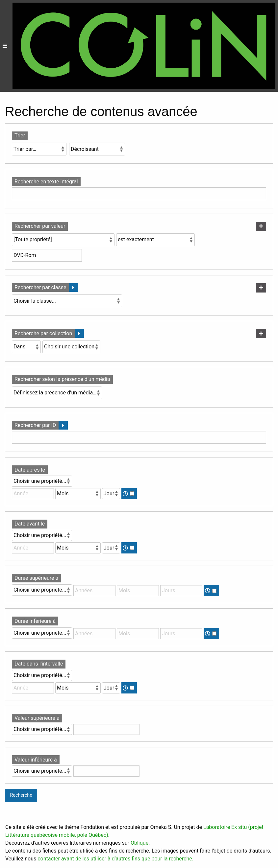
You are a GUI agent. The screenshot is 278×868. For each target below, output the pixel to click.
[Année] (33, 494)
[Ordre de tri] (97, 149)
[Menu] (5, 46)
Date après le (30, 470)
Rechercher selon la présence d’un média (62, 379)
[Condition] (26, 347)
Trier (20, 136)
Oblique (139, 843)
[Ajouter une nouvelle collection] (261, 334)
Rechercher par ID (35, 425)
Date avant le (30, 524)
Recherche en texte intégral (46, 182)
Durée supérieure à (36, 578)
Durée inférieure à (35, 621)
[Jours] (181, 591)
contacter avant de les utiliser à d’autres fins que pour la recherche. (115, 859)
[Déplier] (73, 288)
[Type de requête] (155, 240)
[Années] (94, 591)
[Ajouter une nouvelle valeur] (261, 226)
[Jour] (111, 494)
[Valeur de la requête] (47, 255)
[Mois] (78, 494)
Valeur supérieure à (37, 718)
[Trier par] (39, 149)
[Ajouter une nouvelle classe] (261, 288)
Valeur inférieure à (36, 760)
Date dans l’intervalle (39, 664)
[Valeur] (106, 729)
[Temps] (132, 493)
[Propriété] (63, 240)
